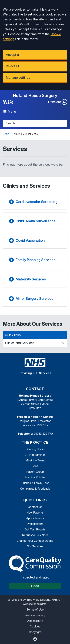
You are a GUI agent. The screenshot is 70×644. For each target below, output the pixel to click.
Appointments (35, 518)
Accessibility (35, 621)
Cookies (35, 626)
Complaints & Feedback (35, 489)
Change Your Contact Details (35, 541)
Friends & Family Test (35, 483)
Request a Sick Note (35, 535)
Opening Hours (35, 449)
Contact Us (35, 507)
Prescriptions (35, 524)
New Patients (35, 512)
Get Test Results (35, 529)
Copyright (35, 632)
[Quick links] (35, 343)
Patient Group (35, 472)
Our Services (35, 546)
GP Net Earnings (35, 455)
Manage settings (18, 78)
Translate (57, 102)
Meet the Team (35, 460)
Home (6, 134)
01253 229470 (43, 434)
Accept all (13, 55)
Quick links (13, 335)
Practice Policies (35, 477)
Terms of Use (35, 609)
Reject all (12, 66)
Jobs (35, 466)
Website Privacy (35, 615)
